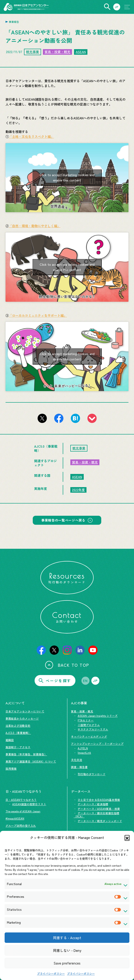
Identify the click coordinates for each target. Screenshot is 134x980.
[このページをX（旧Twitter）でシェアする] (42, 418)
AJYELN (83, 748)
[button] (127, 838)
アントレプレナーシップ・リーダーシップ (97, 744)
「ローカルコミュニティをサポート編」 (38, 315)
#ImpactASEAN (15, 818)
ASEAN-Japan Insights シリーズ (98, 716)
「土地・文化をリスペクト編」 (31, 136)
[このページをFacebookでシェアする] (59, 418)
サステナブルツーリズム (93, 729)
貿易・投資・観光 (57, 52)
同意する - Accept (67, 938)
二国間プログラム (89, 725)
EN (85, 681)
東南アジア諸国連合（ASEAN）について (31, 761)
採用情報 (11, 769)
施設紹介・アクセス (18, 747)
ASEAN (81, 52)
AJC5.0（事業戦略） (18, 733)
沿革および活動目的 (18, 726)
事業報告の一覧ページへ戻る (63, 520)
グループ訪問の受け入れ (21, 826)
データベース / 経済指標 (93, 804)
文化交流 (77, 760)
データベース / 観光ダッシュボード (100, 821)
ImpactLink (84, 753)
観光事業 (33, 52)
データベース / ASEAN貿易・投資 (99, 809)
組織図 (10, 740)
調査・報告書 (79, 767)
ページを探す (55, 681)
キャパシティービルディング (89, 736)
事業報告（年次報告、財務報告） (26, 754)
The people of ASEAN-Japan (23, 811)
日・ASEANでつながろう (21, 800)
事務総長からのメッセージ (22, 718)
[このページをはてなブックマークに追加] (75, 418)
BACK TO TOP (67, 665)
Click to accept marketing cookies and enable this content (67, 177)
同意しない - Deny (67, 950)
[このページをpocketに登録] (92, 418)
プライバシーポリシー (51, 973)
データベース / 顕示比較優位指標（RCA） (96, 815)
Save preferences (67, 963)
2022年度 (78, 490)
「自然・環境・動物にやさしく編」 (35, 226)
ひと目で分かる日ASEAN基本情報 (99, 800)
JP (95, 681)
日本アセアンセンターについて (25, 711)
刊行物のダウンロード (92, 774)
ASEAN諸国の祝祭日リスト (29, 804)
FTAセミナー (86, 720)
